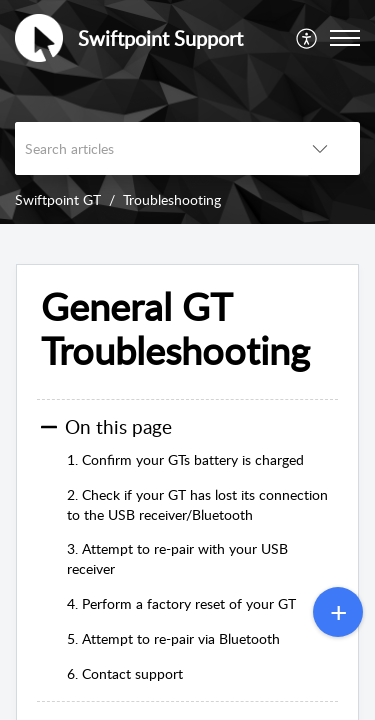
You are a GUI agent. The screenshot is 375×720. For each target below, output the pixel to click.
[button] (307, 38)
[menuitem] (307, 38)
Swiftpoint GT (58, 199)
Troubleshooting (172, 199)
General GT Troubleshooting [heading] (175, 329)
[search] (147, 148)
